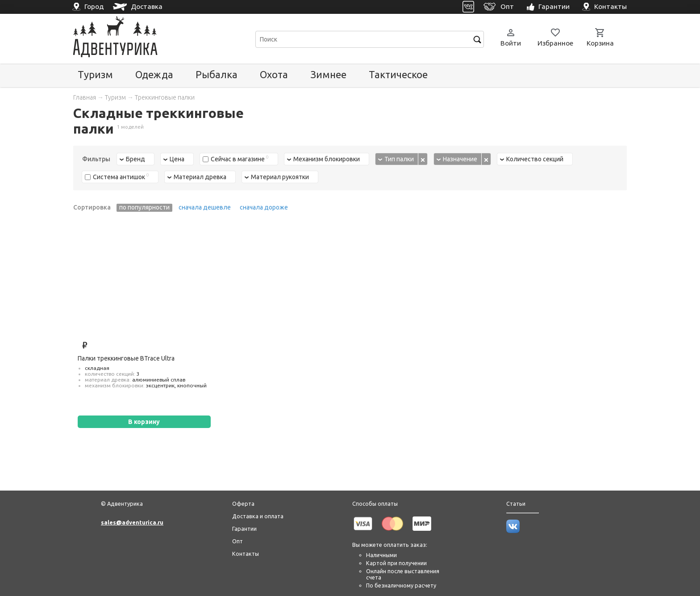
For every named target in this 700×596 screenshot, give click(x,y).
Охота (274, 74)
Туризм (95, 74)
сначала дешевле (205, 207)
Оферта (243, 504)
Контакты (246, 554)
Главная (85, 97)
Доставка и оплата (258, 516)
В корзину (144, 422)
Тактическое (398, 74)
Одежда (154, 74)
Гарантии (244, 529)
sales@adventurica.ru (132, 522)
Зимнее (328, 74)
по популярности (144, 207)
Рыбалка (217, 74)
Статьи (516, 504)
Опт (237, 541)
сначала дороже (264, 207)
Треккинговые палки (165, 97)
